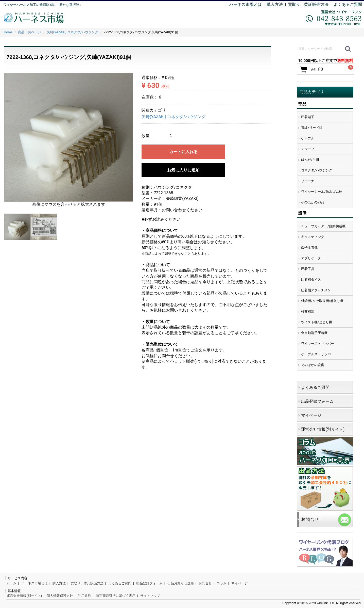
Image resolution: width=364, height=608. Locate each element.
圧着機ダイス (311, 279)
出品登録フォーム (317, 401)
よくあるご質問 (348, 4)
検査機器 (308, 311)
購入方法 (275, 4)
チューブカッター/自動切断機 (323, 226)
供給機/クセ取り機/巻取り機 (322, 301)
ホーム (12, 583)
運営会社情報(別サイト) (323, 429)
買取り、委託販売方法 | (311, 4)
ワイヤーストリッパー (318, 343)
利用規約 (84, 596)
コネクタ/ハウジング (317, 170)
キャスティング (313, 237)
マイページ (311, 415)
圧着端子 (308, 117)
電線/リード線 (312, 128)
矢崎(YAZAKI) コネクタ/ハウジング (173, 117)
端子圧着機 (309, 247)
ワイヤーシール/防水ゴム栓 (322, 192)
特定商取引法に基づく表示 (116, 596)
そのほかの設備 (313, 365)
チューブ (308, 149)
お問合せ (205, 583)
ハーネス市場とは (246, 4)
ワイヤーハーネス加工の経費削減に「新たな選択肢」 (43, 5)
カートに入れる (183, 152)
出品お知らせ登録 (181, 583)
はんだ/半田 (310, 160)
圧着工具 (308, 269)
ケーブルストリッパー (318, 354)
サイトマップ (150, 596)
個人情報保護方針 (60, 596)
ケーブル (308, 138)
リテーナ (308, 181)
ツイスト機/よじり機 (317, 322)
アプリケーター (313, 258)
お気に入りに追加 (183, 170)
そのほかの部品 (313, 202)
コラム (222, 583)
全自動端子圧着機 (314, 333)
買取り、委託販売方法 (87, 583)
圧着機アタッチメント (318, 290)
